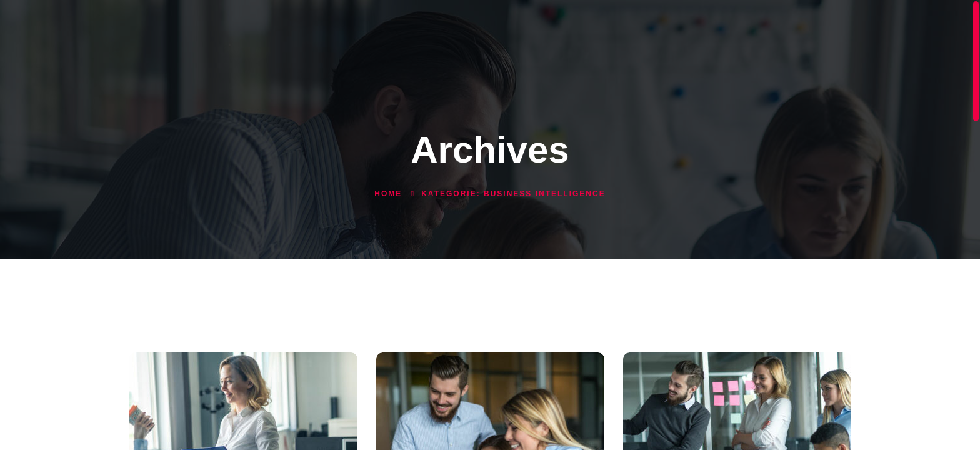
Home (388, 194)
